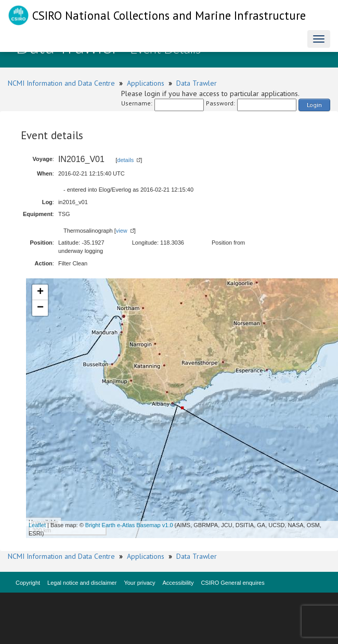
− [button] (40, 308)
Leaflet (37, 525)
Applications (146, 83)
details (125, 160)
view (122, 231)
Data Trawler (197, 83)
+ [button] (40, 292)
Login (314, 105)
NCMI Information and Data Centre (61, 83)
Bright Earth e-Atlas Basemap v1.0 (129, 525)
